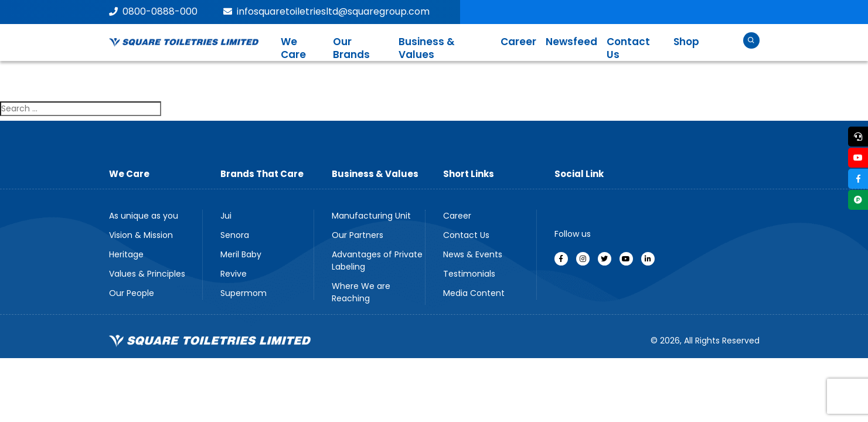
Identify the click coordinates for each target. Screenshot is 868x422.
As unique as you (144, 216)
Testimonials (469, 274)
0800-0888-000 (153, 11)
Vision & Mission (141, 235)
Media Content (474, 293)
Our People (132, 293)
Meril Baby (241, 254)
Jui (226, 216)
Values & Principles (147, 274)
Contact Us (628, 48)
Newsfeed (571, 42)
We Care (293, 48)
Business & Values (427, 48)
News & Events (473, 254)
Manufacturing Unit (371, 216)
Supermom (244, 293)
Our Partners (358, 235)
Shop (686, 42)
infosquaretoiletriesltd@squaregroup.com (326, 11)
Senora (235, 235)
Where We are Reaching (361, 292)
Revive (234, 274)
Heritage (126, 254)
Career (518, 42)
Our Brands (351, 48)
